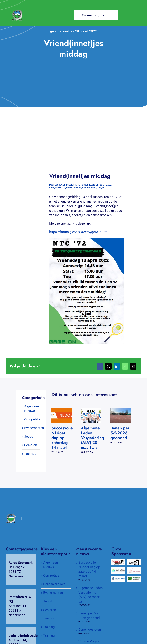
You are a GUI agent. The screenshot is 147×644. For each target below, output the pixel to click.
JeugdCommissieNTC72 (67, 185)
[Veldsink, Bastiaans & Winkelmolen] (134, 578)
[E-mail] (133, 366)
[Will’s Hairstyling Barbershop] (118, 561)
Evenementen (89, 187)
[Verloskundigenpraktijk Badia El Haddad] (134, 569)
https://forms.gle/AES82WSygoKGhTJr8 (78, 232)
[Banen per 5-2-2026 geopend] (121, 410)
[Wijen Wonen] (118, 569)
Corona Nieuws (54, 584)
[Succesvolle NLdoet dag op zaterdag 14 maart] (62, 410)
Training (49, 627)
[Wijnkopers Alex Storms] (134, 561)
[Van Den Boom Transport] (118, 578)
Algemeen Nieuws (72, 187)
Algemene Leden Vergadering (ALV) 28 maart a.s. (93, 438)
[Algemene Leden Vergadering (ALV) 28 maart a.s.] (91, 410)
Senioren (31, 445)
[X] (108, 366)
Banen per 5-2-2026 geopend (120, 433)
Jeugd (100, 187)
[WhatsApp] (125, 366)
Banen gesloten (90, 629)
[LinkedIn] (117, 366)
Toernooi (31, 454)
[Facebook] (100, 366)
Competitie (32, 419)
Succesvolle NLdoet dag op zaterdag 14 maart (62, 438)
